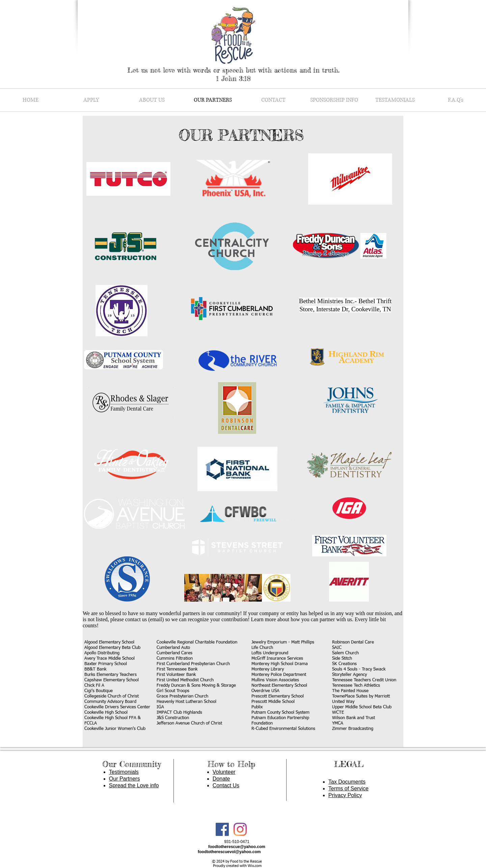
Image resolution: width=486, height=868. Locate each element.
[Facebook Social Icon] (222, 829)
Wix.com (255, 866)
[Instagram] (240, 829)
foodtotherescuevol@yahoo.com (229, 852)
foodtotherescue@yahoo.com (237, 847)
